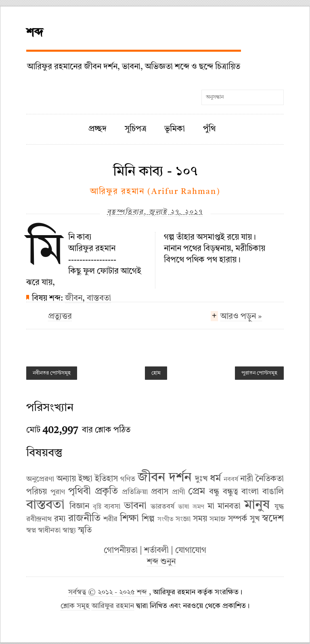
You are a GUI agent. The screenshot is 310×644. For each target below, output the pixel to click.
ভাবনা (135, 506)
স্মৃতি (85, 530)
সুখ (255, 519)
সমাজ (218, 519)
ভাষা (184, 507)
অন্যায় (66, 479)
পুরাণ (58, 492)
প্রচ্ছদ (97, 129)
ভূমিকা (175, 129)
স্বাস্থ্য (69, 530)
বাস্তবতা (99, 299)
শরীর (110, 519)
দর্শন (180, 478)
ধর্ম (215, 479)
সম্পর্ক (238, 519)
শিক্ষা (129, 519)
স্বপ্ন (31, 530)
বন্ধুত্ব (230, 492)
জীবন (74, 299)
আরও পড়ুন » (241, 318)
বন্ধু (214, 492)
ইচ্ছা (85, 479)
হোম (156, 373)
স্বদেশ (273, 519)
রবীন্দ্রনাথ (39, 519)
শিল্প (148, 519)
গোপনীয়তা (121, 551)
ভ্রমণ (198, 507)
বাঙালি (273, 492)
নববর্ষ (231, 480)
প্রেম (197, 492)
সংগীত (165, 520)
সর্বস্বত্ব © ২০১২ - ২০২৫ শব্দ (109, 592)
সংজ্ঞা (183, 519)
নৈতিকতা (270, 479)
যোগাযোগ (191, 551)
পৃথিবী (80, 492)
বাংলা (250, 492)
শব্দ (35, 33)
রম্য (60, 519)
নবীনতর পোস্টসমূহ (52, 373)
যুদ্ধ (279, 507)
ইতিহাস (106, 479)
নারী (247, 479)
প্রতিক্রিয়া (135, 492)
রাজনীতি (84, 519)
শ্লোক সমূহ (75, 606)
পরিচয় (37, 492)
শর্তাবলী (156, 551)
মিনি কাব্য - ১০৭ (155, 172)
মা (211, 507)
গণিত (128, 479)
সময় (200, 519)
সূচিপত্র (136, 129)
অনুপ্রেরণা (40, 479)
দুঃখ (201, 479)
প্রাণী (178, 492)
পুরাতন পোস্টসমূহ (259, 373)
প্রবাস (160, 492)
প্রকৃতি (106, 492)
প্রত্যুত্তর (60, 317)
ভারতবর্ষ (162, 507)
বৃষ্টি (97, 507)
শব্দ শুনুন (161, 562)
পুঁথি (209, 129)
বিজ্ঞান (79, 507)
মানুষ (257, 505)
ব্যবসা (112, 507)
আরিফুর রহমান (113, 606)
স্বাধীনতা (49, 530)
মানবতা (229, 507)
